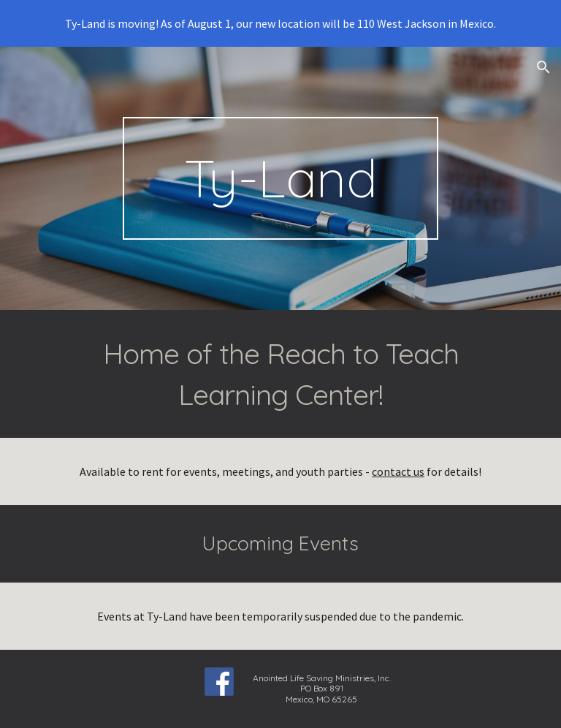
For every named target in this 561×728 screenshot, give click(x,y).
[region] (280, 23)
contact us (398, 471)
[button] (543, 67)
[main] (280, 178)
